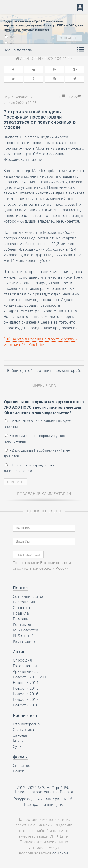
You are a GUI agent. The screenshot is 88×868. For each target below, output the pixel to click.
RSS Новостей (26, 630)
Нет (10, 37)
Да (10, 44)
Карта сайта (24, 641)
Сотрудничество (28, 596)
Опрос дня (22, 660)
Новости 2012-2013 (31, 677)
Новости (32, 59)
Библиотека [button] (25, 715)
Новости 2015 (26, 688)
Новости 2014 (26, 683)
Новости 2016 (26, 694)
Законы (20, 735)
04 (59, 59)
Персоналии (24, 602)
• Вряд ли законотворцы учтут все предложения (35, 439)
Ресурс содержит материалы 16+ (44, 799)
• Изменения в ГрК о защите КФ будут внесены (37, 424)
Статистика (24, 730)
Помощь (21, 619)
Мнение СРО (44, 386)
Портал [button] (20, 588)
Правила (21, 613)
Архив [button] (19, 652)
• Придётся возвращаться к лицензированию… (29, 468)
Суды (18, 747)
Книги (18, 741)
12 (67, 59)
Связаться (23, 765)
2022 (49, 59)
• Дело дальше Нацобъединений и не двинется (37, 453)
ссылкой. (61, 853)
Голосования (25, 666)
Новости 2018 (26, 705)
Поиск (18, 771)
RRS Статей (23, 636)
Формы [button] (20, 757)
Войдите (15, 371)
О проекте (22, 608)
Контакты (22, 625)
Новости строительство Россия (44, 792)
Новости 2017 (26, 700)
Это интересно (26, 724)
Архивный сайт (27, 672)
